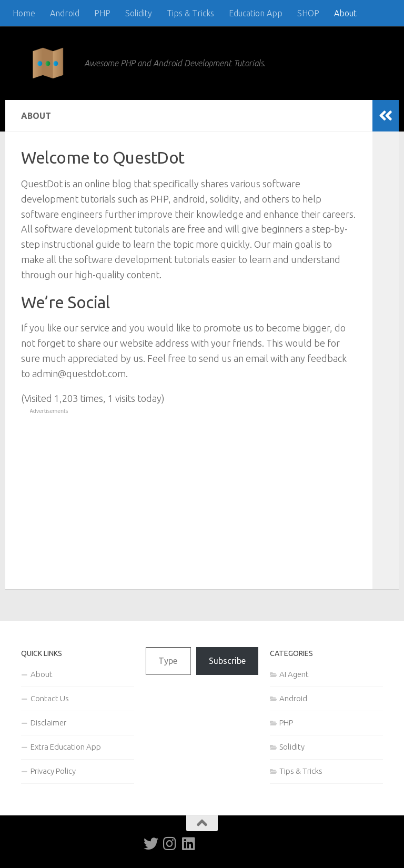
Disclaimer (48, 723)
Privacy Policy (53, 771)
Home (24, 13)
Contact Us (50, 698)
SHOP (308, 13)
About (345, 13)
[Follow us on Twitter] (151, 844)
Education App (256, 13)
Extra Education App (66, 747)
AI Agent (294, 674)
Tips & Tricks (190, 13)
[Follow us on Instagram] (170, 844)
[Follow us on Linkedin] (189, 844)
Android (65, 13)
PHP (102, 13)
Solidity (139, 13)
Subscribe (227, 661)
